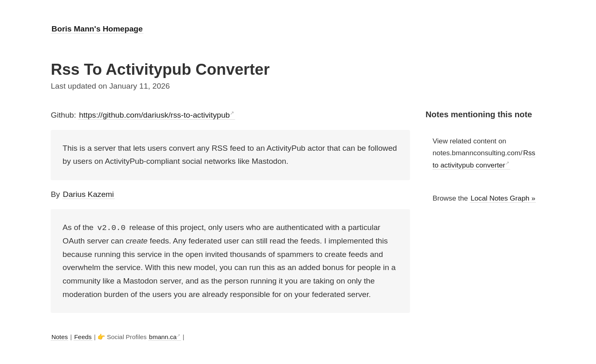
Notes (60, 337)
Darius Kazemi (89, 194)
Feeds (83, 337)
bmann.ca (163, 337)
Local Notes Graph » (503, 198)
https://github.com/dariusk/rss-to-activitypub (154, 115)
